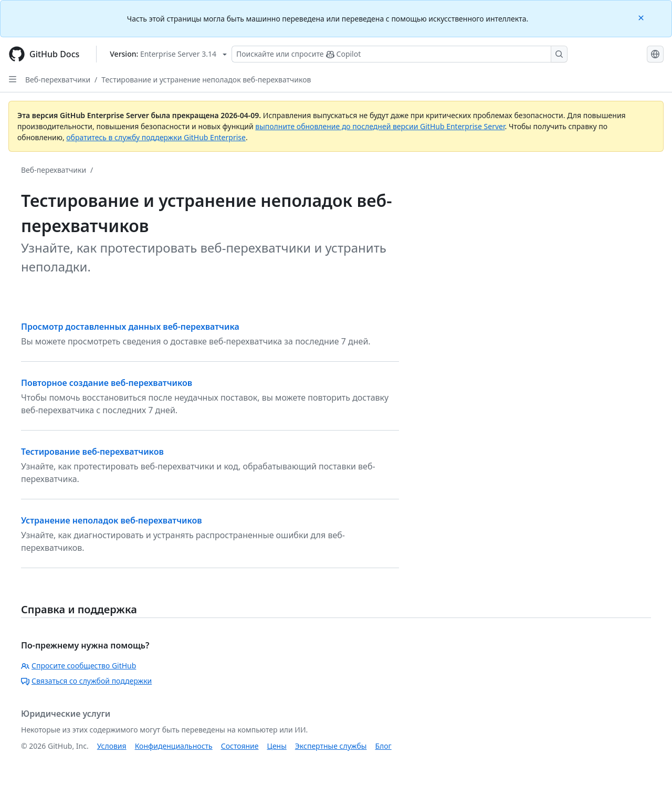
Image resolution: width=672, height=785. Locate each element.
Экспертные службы (331, 746)
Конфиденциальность (174, 746)
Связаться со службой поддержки (86, 681)
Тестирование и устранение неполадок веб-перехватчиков (206, 80)
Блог (383, 746)
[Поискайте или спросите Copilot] (400, 54)
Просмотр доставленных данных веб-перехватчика (130, 327)
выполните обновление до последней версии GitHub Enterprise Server (380, 126)
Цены (277, 746)
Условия (112, 746)
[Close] (642, 17)
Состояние (240, 746)
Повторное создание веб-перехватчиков (107, 383)
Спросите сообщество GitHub (78, 666)
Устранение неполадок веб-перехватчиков (112, 520)
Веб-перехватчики (58, 80)
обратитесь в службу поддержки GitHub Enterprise (156, 137)
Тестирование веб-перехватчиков (92, 452)
